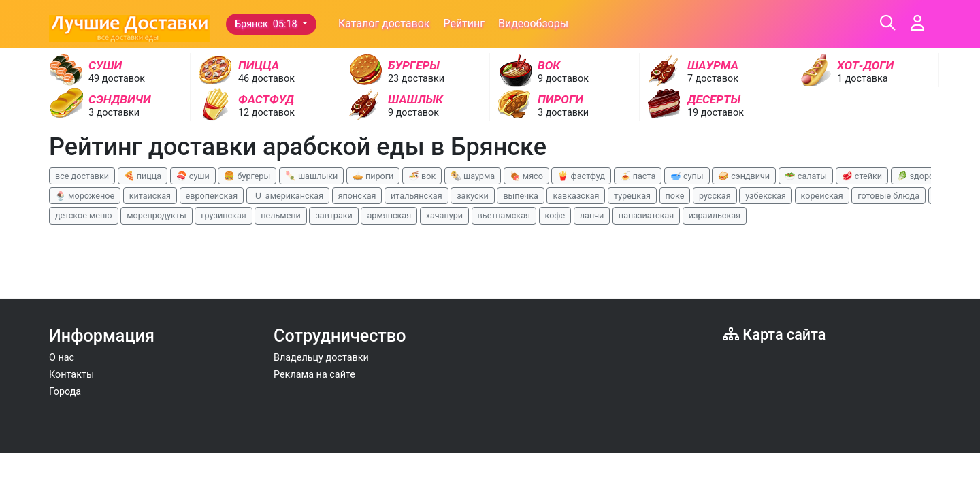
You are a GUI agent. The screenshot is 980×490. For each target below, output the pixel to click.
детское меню (84, 215)
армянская (389, 215)
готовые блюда (888, 196)
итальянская (416, 196)
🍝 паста (638, 176)
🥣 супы (687, 176)
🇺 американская (288, 196)
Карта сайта (774, 334)
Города (65, 392)
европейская (212, 196)
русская (715, 196)
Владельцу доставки (321, 358)
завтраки (333, 215)
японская (357, 196)
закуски (473, 196)
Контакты (71, 375)
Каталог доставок (384, 23)
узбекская (766, 196)
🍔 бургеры (247, 176)
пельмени (281, 215)
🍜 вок (422, 176)
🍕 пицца (143, 176)
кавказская (576, 196)
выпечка (520, 196)
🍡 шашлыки (312, 176)
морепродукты (157, 215)
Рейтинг (464, 23)
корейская (822, 196)
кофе (555, 215)
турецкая (632, 196)
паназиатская (646, 215)
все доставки (82, 176)
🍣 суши (193, 176)
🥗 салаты (806, 176)
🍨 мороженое (85, 196)
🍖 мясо (526, 176)
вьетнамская (504, 215)
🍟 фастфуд (581, 176)
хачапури (444, 215)
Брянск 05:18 (267, 24)
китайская (150, 196)
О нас (62, 358)
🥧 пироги (373, 176)
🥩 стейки (862, 176)
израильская (715, 215)
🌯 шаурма (473, 176)
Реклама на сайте (314, 375)
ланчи (592, 215)
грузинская (223, 215)
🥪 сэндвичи (744, 176)
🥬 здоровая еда (931, 176)
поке (675, 196)
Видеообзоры (533, 23)
